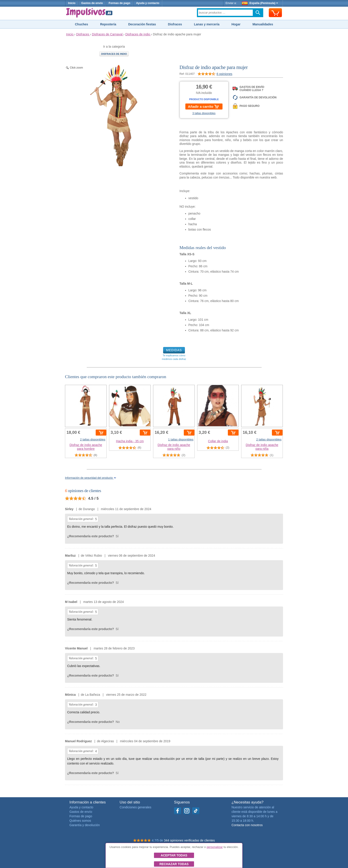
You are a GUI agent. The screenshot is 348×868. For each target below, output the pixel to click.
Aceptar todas (174, 855)
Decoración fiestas (142, 24)
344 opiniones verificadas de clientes (189, 840)
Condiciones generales (136, 807)
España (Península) (260, 3)
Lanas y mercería (207, 24)
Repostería (108, 24)
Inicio (72, 3)
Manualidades (263, 24)
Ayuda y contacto (148, 3)
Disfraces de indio (114, 54)
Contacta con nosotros (247, 825)
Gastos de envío (92, 3)
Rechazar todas (174, 864)
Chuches (82, 24)
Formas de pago (119, 3)
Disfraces (175, 24)
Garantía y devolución (85, 825)
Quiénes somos (80, 821)
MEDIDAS (174, 350)
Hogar (236, 24)
